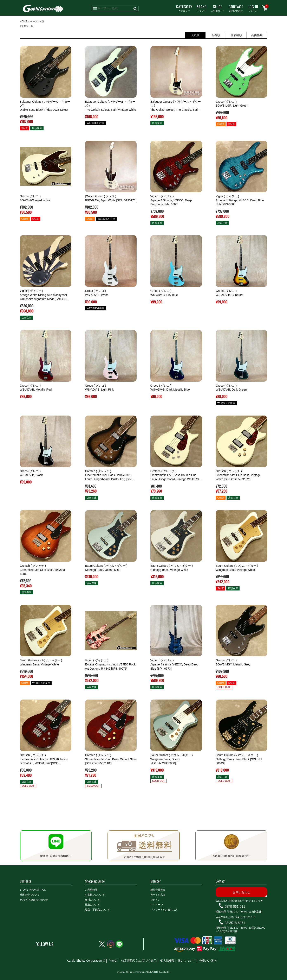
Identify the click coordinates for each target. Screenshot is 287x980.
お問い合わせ (236, 8)
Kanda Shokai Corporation (84, 961)
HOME (24, 21)
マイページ (157, 905)
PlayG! (113, 961)
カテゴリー (184, 8)
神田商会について (30, 895)
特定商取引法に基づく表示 (139, 961)
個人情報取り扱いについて (178, 961)
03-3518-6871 (235, 923)
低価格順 (236, 35)
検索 (135, 8)
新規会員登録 (158, 890)
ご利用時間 (91, 890)
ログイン (253, 8)
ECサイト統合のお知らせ (34, 900)
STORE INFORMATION (33, 890)
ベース (34, 21)
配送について (92, 905)
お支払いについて (95, 895)
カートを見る (158, 895)
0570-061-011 (235, 907)
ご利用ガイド (218, 8)
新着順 (216, 35)
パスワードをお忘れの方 (164, 910)
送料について (92, 900)
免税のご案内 (208, 961)
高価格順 (257, 35)
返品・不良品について (97, 910)
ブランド (202, 8)
